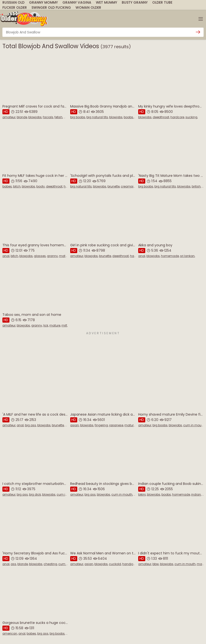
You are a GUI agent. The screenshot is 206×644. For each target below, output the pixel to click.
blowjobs (35, 117)
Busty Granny (135, 2)
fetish (58, 117)
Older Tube (162, 2)
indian (196, 494)
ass (13, 564)
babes (7, 186)
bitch (17, 186)
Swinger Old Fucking (51, 8)
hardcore (177, 117)
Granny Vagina (77, 2)
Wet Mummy (107, 2)
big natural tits (97, 117)
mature (65, 256)
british (196, 186)
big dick (35, 494)
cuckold (115, 564)
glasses (40, 256)
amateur (9, 117)
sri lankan (187, 256)
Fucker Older (15, 8)
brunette (114, 186)
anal (6, 256)
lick (46, 325)
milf (66, 117)
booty (41, 186)
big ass (31, 425)
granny (52, 256)
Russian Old (13, 2)
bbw (156, 564)
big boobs (78, 117)
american (10, 633)
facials (48, 117)
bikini (142, 494)
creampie (128, 186)
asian (75, 425)
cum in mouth (194, 425)
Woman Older (88, 8)
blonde (22, 117)
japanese (116, 425)
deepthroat (161, 117)
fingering (101, 425)
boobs (128, 117)
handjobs (130, 564)
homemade (170, 256)
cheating (50, 564)
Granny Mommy (43, 2)
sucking (191, 117)
